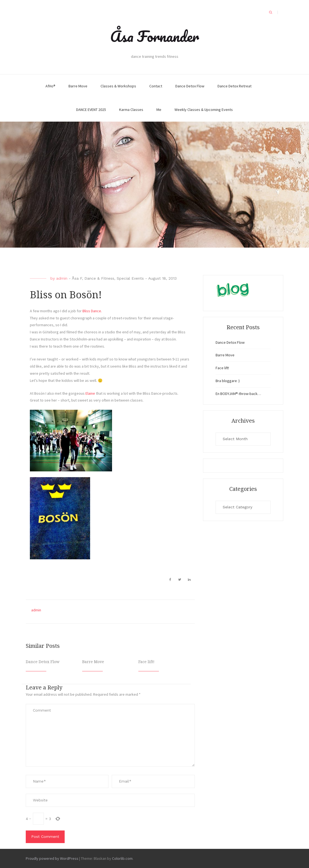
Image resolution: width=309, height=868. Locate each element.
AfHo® (50, 86)
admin (62, 278)
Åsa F (77, 278)
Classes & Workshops (118, 86)
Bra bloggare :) (228, 381)
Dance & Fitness (99, 278)
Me (159, 110)
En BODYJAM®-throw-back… (238, 394)
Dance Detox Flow (190, 86)
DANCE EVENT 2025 (91, 110)
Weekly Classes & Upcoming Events (204, 110)
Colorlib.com (122, 858)
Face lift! (146, 662)
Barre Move (78, 86)
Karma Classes (131, 110)
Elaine (90, 393)
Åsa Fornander (155, 36)
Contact (156, 86)
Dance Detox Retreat (234, 86)
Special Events (130, 278)
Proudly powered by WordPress (52, 858)
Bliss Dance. (92, 311)
